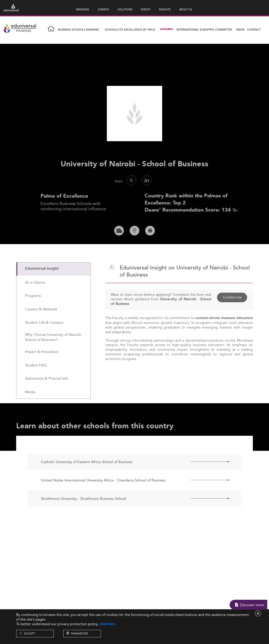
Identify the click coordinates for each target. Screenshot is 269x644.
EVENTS (146, 9)
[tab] (53, 282)
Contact (254, 29)
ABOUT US (185, 9)
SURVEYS (104, 9)
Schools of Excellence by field (130, 29)
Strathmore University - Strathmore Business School (84, 511)
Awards (166, 29)
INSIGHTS (165, 9)
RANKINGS (83, 9)
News (240, 29)
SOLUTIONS (125, 9)
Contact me (232, 310)
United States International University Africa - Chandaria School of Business (103, 493)
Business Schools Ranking (79, 29)
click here (107, 624)
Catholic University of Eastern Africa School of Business (87, 475)
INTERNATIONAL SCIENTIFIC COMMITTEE (204, 29)
